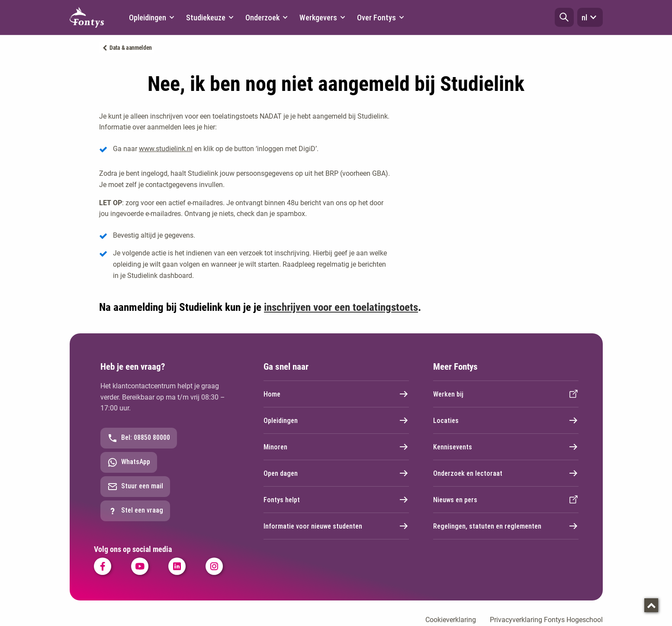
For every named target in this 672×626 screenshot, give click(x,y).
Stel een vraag (135, 511)
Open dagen (336, 473)
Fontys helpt (336, 500)
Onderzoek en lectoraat (506, 473)
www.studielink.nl (166, 149)
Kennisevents (506, 447)
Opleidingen (336, 420)
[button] (564, 17)
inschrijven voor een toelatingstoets (341, 307)
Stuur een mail (135, 487)
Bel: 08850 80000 (139, 438)
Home (336, 394)
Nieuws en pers (506, 500)
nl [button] (590, 17)
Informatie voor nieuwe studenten (336, 526)
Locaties (506, 420)
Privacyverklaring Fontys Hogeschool (546, 620)
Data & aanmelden (131, 48)
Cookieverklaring (451, 620)
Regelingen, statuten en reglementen (506, 526)
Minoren (336, 447)
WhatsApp (129, 462)
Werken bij (506, 394)
